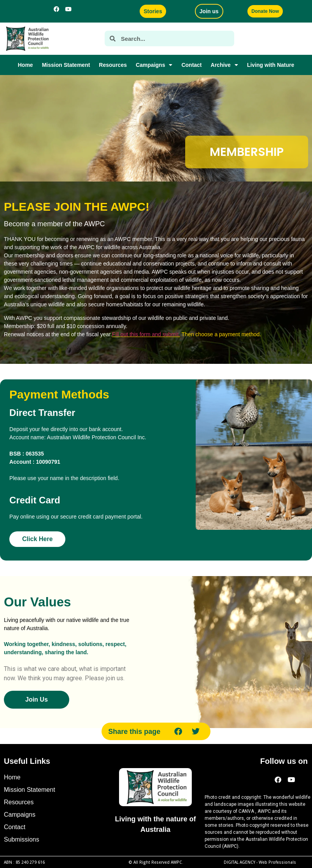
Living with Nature (271, 65)
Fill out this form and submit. (146, 334)
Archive (224, 65)
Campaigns (154, 65)
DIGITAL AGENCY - (260, 862)
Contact (191, 65)
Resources (113, 65)
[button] (178, 731)
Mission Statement (66, 65)
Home (25, 65)
